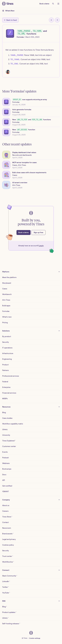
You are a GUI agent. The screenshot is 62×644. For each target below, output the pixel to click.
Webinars (6, 463)
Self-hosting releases (11, 623)
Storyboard (7, 283)
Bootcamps (7, 469)
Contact (5, 522)
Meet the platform (9, 277)
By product (7, 336)
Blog (4, 412)
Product (5, 365)
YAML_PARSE (17, 55)
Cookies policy (8, 545)
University (6, 435)
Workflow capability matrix (13, 424)
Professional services (11, 376)
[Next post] (57, 20)
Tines (25, 638)
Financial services (9, 393)
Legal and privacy (9, 539)
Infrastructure (8, 353)
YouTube (6, 593)
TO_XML (14, 64)
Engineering (7, 359)
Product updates (9, 612)
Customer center (9, 446)
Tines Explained (9, 441)
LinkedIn (6, 581)
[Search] (53, 4)
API (4, 480)
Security (6, 342)
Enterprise (6, 387)
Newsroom (7, 528)
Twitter (6, 587)
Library (5, 429)
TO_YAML (15, 59)
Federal (5, 382)
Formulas (6, 311)
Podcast (5, 458)
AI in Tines (6, 300)
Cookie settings (35, 638)
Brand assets (8, 534)
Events (5, 452)
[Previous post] (51, 20)
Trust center (8, 556)
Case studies (7, 418)
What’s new (7, 317)
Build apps (6, 306)
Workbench (7, 294)
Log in (41, 246)
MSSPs (5, 399)
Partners (6, 370)
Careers (5, 511)
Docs (4, 475)
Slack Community (10, 576)
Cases (5, 289)
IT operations (7, 348)
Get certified (7, 486)
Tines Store (7, 517)
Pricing (5, 323)
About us (6, 505)
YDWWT (6, 491)
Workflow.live (8, 562)
